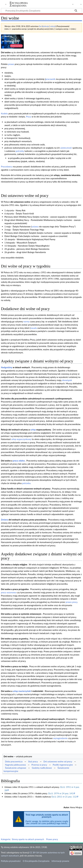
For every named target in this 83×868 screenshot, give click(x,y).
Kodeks (4, 113)
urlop (33, 430)
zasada (34, 328)
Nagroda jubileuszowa (15, 765)
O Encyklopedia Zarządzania (36, 861)
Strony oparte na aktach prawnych (28, 839)
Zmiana (5, 520)
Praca (29, 117)
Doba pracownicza (14, 761)
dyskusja (46, 26)
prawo (11, 64)
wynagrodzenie (60, 738)
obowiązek (67, 380)
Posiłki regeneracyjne (63, 765)
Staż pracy (33, 761)
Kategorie (6, 839)
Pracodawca (7, 167)
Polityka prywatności (11, 861)
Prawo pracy (52, 839)
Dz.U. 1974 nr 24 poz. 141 (61, 793)
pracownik (50, 79)
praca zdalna (19, 461)
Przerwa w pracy (39, 765)
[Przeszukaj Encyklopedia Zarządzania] (42, 10)
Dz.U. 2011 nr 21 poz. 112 (64, 797)
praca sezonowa (9, 592)
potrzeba (26, 483)
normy (26, 321)
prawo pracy (71, 602)
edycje (53, 26)
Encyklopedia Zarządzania (19, 4)
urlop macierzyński (22, 691)
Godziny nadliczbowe (42, 768)
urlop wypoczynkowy (21, 439)
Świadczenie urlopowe (16, 768)
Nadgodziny (7, 367)
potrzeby (20, 151)
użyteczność (66, 148)
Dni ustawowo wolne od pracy (58, 761)
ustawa (35, 226)
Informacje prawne (60, 861)
